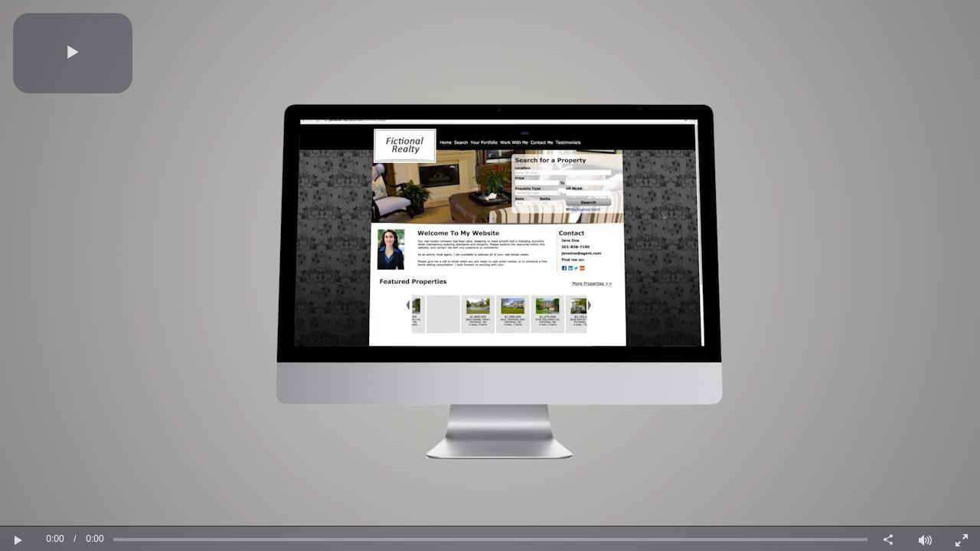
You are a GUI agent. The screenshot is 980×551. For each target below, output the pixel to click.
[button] (73, 53)
